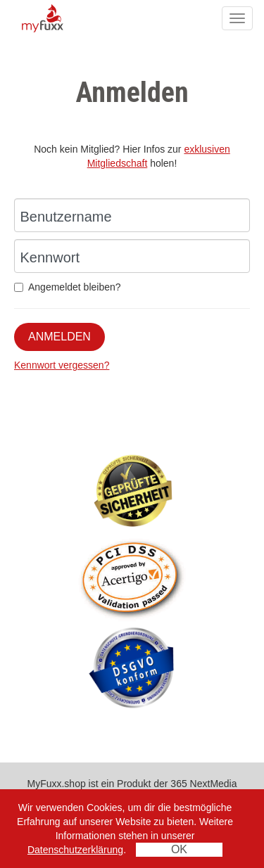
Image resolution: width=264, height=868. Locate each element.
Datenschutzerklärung (75, 850)
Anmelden (59, 337)
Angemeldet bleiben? (68, 287)
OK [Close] (179, 849)
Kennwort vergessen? (62, 365)
